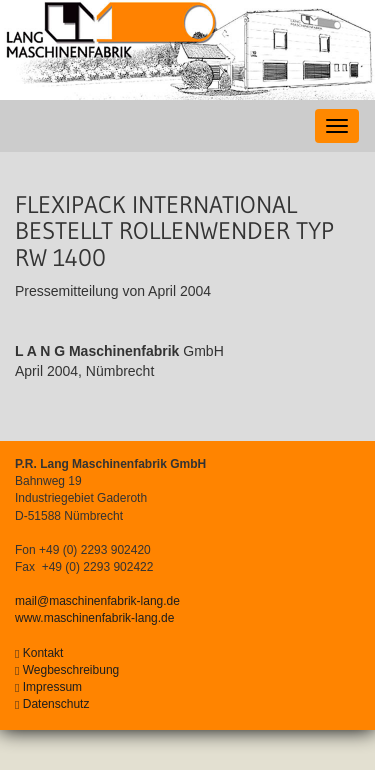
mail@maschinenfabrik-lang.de (97, 601)
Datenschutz (52, 704)
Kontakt (39, 653)
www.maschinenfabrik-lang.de (94, 618)
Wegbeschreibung (67, 670)
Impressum (48, 687)
